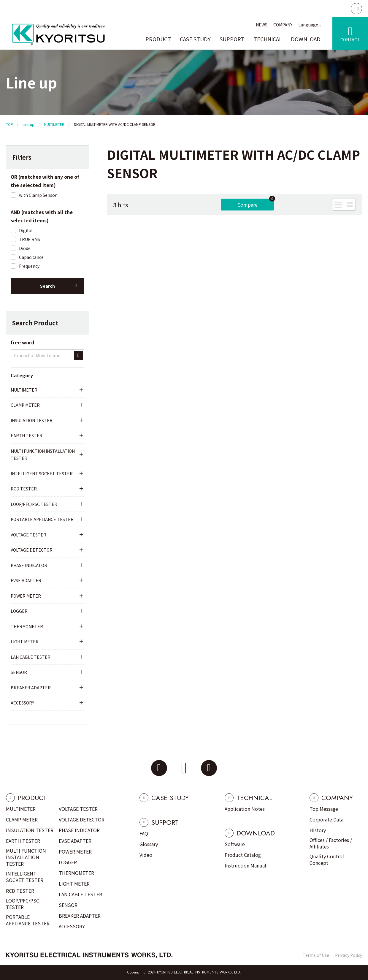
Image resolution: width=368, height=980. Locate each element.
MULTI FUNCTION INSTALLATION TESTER (43, 455)
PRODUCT (158, 39)
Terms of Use (316, 955)
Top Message (324, 809)
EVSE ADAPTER (26, 580)
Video (146, 855)
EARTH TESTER (27, 436)
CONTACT (350, 39)
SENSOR (19, 672)
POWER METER (26, 596)
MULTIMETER (54, 124)
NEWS (262, 25)
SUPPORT (232, 39)
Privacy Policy (349, 955)
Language (308, 25)
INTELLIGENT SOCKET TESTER (42, 474)
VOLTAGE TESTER (28, 535)
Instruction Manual (245, 865)
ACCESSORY (22, 703)
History (318, 830)
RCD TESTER (24, 489)
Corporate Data (326, 819)
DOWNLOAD (306, 39)
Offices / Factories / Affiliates (331, 843)
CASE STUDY (195, 39)
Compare (248, 205)
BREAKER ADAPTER (31, 688)
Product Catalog (243, 855)
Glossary (149, 844)
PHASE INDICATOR (29, 565)
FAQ (144, 833)
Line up (28, 124)
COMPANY (283, 25)
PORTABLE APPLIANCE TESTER (42, 519)
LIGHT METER (25, 642)
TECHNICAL (268, 39)
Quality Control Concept (327, 859)
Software (235, 844)
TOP (9, 124)
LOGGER (19, 611)
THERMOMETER (27, 626)
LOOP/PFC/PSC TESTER (34, 504)
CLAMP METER (25, 405)
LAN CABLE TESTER (31, 657)
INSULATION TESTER (32, 420)
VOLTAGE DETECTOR (32, 550)
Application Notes (245, 809)
